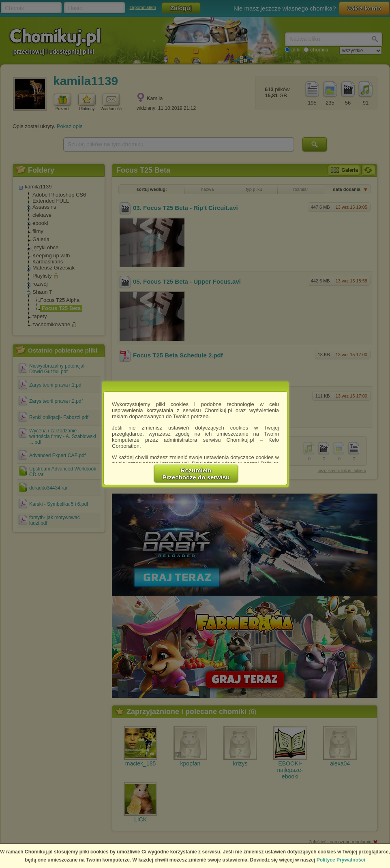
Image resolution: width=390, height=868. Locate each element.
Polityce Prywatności (341, 860)
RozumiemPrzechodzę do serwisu (196, 474)
